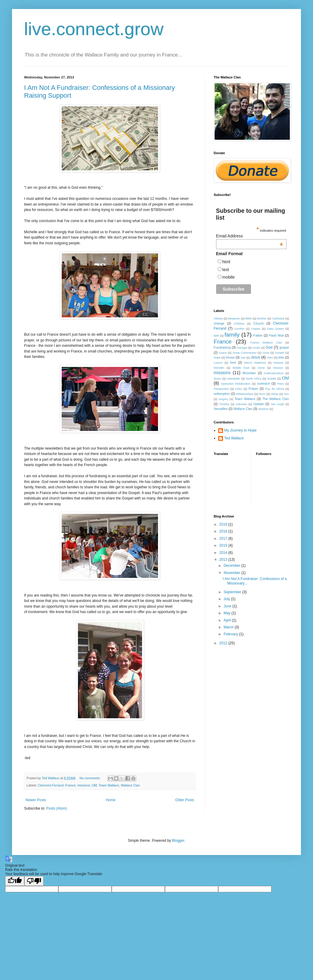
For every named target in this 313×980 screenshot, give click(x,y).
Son (286, 394)
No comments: (90, 778)
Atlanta (218, 318)
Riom (262, 394)
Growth (280, 353)
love (233, 362)
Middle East (241, 368)
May (228, 613)
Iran (243, 357)
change (219, 323)
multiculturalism (274, 373)
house (230, 357)
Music (217, 379)
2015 (224, 545)
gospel (284, 347)
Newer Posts (36, 800)
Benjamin (234, 318)
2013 (224, 560)
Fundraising (222, 347)
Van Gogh (277, 404)
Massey (279, 363)
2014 (224, 553)
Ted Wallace (234, 438)
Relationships (245, 394)
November (232, 573)
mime (261, 368)
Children (239, 324)
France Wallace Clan (266, 342)
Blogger (178, 841)
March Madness (255, 363)
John (270, 357)
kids (281, 357)
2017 (224, 539)
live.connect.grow (94, 29)
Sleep (275, 394)
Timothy (224, 404)
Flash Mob (276, 335)
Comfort (239, 329)
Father (258, 335)
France (70, 785)
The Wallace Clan (276, 399)
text (226, 270)
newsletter (234, 379)
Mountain (249, 373)
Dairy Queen (275, 329)
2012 (224, 643)
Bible (248, 318)
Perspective (221, 389)
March (229, 627)
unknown (241, 404)
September (233, 592)
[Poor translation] (34, 881)
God (269, 347)
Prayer (253, 389)
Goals (256, 348)
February (231, 634)
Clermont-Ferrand (51, 785)
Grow (266, 353)
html (226, 262)
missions (84, 785)
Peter (239, 389)
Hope (217, 357)
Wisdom (263, 409)
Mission (278, 368)
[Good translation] (15, 881)
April (228, 620)
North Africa (254, 379)
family (232, 335)
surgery (223, 399)
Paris (280, 384)
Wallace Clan (130, 785)
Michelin (219, 368)
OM (94, 785)
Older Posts (185, 800)
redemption (222, 394)
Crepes (256, 329)
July (227, 599)
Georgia (242, 348)
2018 (224, 531)
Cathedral (278, 318)
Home (111, 800)
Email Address (250, 236)
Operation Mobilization (236, 384)
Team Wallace (109, 785)
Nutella (272, 379)
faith (216, 336)
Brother (262, 318)
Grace (223, 353)
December (232, 566)
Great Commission (244, 353)
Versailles (221, 409)
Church (258, 323)
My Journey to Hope (240, 430)
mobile (229, 277)
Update (259, 404)
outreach (264, 383)
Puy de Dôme (274, 389)
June (228, 606)
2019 (224, 524)
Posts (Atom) (56, 808)
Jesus (255, 357)
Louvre (218, 363)
